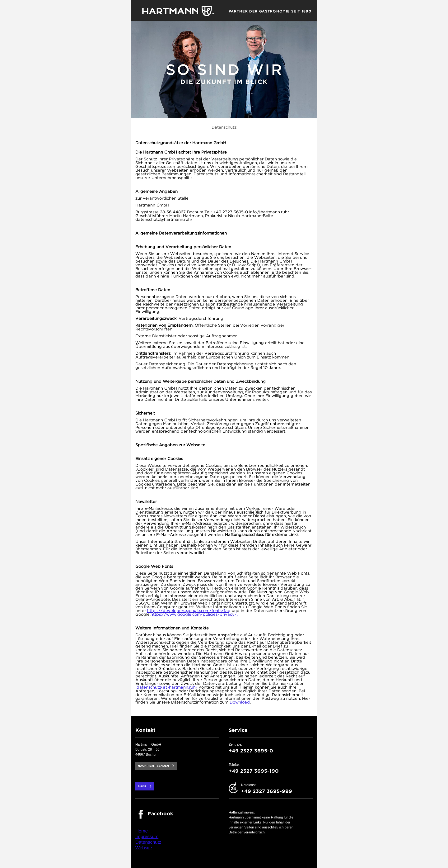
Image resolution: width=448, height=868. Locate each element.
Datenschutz (148, 842)
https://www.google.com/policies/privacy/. (194, 615)
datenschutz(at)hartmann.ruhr (167, 688)
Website (144, 848)
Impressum (147, 836)
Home (142, 831)
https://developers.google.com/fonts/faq (189, 611)
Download (240, 702)
